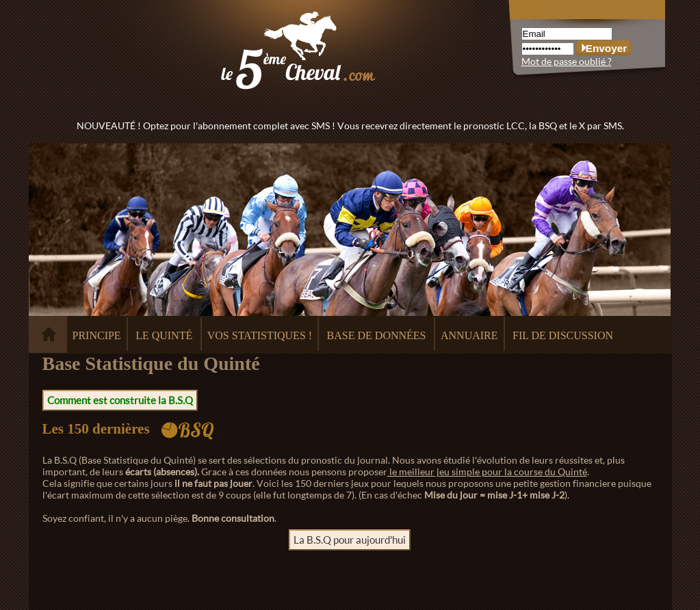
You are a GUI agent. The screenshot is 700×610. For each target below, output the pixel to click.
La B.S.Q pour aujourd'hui (350, 540)
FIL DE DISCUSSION (563, 335)
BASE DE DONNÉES (377, 335)
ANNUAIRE (469, 335)
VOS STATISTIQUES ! (260, 335)
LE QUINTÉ (164, 335)
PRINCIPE (97, 335)
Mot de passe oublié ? (567, 61)
